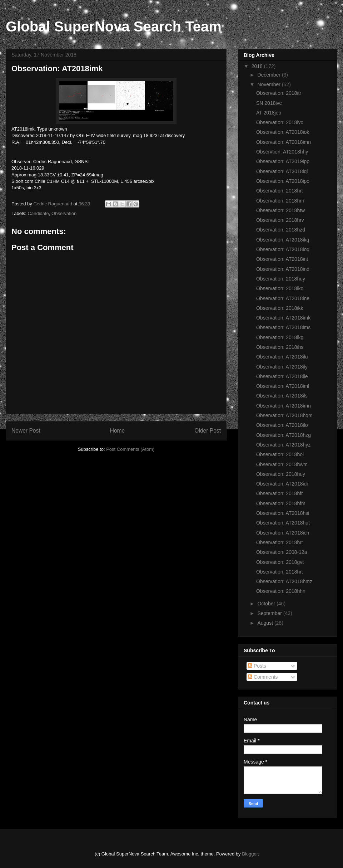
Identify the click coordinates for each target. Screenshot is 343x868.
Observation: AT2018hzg (284, 435)
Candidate (38, 213)
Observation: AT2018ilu (282, 357)
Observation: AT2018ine (283, 298)
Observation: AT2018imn (284, 142)
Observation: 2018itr (279, 93)
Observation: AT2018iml (283, 386)
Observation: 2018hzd (281, 230)
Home (118, 431)
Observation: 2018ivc (280, 122)
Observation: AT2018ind (283, 269)
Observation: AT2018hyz (283, 445)
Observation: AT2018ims (283, 327)
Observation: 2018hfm (281, 503)
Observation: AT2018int (282, 259)
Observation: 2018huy (281, 279)
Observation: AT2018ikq (283, 240)
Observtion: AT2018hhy (282, 152)
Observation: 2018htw (280, 210)
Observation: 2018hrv (280, 220)
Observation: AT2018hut (283, 523)
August (266, 623)
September (270, 613)
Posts (257, 666)
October (267, 604)
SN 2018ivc (269, 103)
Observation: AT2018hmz (284, 581)
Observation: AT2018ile (282, 376)
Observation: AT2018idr (282, 484)
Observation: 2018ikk (280, 308)
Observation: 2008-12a (282, 552)
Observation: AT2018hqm (284, 415)
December (269, 75)
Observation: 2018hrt (280, 191)
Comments (263, 677)
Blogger (250, 854)
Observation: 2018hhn (281, 591)
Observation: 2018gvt (280, 562)
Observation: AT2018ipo (283, 181)
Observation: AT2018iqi (282, 171)
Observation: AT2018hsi (283, 513)
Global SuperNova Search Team (114, 26)
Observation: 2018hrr (280, 542)
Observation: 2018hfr (280, 493)
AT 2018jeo (269, 113)
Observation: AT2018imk (283, 318)
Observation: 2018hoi (280, 454)
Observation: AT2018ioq (283, 249)
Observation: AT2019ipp (283, 161)
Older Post (208, 431)
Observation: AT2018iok (283, 132)
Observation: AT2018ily (282, 367)
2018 (258, 66)
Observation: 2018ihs (280, 347)
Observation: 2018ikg (280, 337)
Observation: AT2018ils (282, 396)
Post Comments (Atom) (130, 449)
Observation (64, 213)
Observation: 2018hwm (282, 464)
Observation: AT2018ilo (282, 425)
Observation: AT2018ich (283, 533)
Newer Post (26, 431)
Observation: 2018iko (280, 288)
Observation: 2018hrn (280, 201)
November (269, 84)
